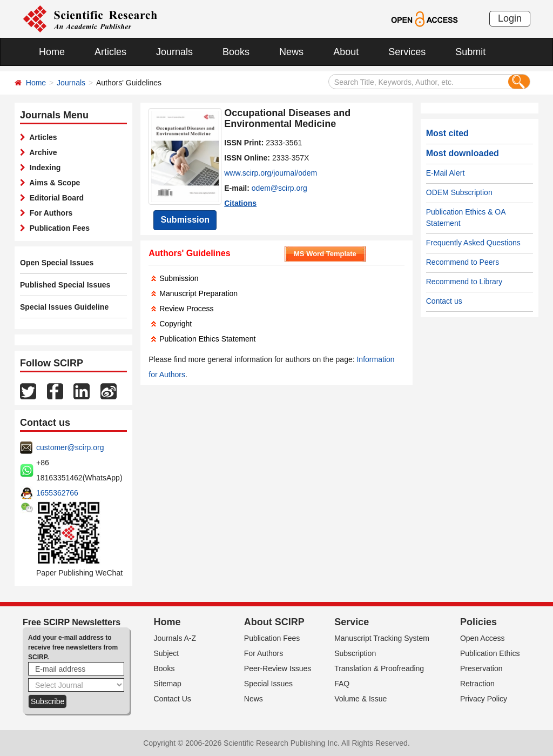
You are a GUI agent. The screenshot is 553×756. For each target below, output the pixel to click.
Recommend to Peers (463, 262)
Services (407, 52)
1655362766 (57, 493)
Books (236, 52)
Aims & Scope (53, 183)
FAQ (342, 684)
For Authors (49, 213)
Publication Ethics (490, 653)
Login (510, 18)
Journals (174, 52)
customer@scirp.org (70, 447)
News (291, 52)
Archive (41, 152)
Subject (167, 653)
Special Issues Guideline (64, 307)
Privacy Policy (484, 699)
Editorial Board (55, 198)
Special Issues (268, 684)
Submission (185, 220)
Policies (478, 622)
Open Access (483, 638)
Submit (470, 52)
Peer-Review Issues (278, 668)
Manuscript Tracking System (382, 638)
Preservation (481, 668)
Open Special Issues (57, 263)
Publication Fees (58, 228)
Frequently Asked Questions (473, 243)
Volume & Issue (360, 699)
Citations (240, 203)
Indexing (43, 168)
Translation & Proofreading (379, 668)
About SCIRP (274, 622)
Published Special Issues (65, 285)
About (346, 52)
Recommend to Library (464, 282)
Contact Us (173, 699)
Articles (110, 52)
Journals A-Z (175, 638)
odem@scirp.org (279, 188)
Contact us (444, 301)
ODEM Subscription (459, 192)
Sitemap (168, 684)
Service (352, 622)
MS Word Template (325, 254)
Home (52, 52)
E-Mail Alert (446, 173)
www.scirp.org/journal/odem (271, 173)
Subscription (355, 653)
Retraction (477, 684)
